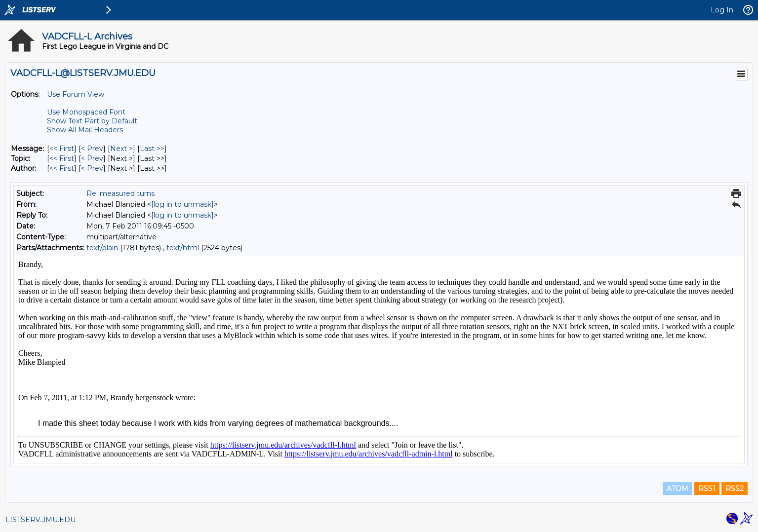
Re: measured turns (120, 193)
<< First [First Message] (62, 149)
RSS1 (707, 489)
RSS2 (735, 489)
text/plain (102, 248)
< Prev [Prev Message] (92, 149)
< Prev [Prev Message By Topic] (92, 158)
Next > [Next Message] (121, 149)
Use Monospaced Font (86, 112)
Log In (722, 10)
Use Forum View (76, 94)
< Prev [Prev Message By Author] (92, 168)
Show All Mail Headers (85, 130)
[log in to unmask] (182, 204)
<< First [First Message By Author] (62, 168)
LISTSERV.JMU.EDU (40, 520)
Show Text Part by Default (92, 121)
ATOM (678, 489)
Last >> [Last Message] (152, 149)
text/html (183, 248)
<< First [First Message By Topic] (62, 158)
